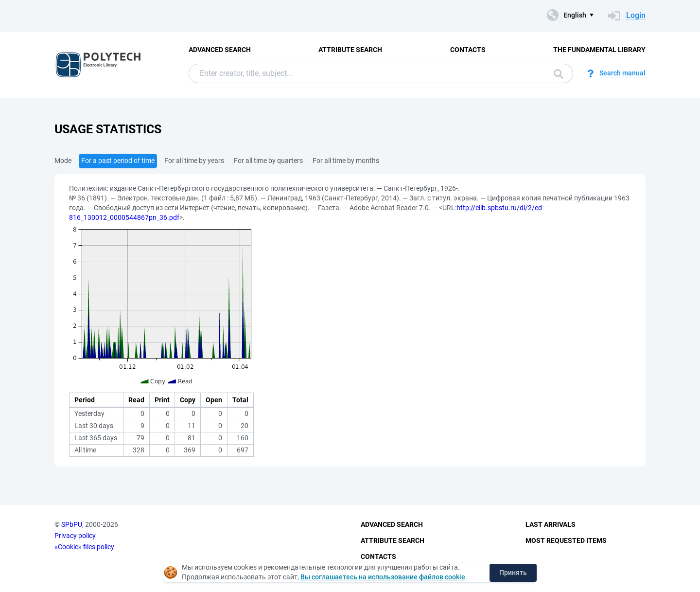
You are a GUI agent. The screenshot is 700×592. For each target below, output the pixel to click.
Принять (513, 573)
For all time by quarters (268, 161)
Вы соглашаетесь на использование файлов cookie (383, 577)
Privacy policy (75, 536)
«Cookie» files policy (84, 547)
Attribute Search (350, 50)
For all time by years (194, 161)
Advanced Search (220, 50)
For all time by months (346, 161)
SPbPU (72, 524)
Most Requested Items (566, 540)
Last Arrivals (551, 524)
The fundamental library (599, 50)
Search (559, 74)
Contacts (468, 50)
